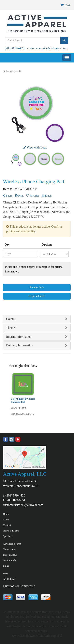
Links (6, 566)
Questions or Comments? (19, 586)
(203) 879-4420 (15, 48)
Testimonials (9, 560)
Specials (7, 536)
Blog (5, 573)
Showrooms (9, 549)
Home (6, 514)
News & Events (11, 531)
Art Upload (9, 579)
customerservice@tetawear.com (47, 48)
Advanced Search (12, 544)
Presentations (10, 555)
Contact (7, 525)
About (6, 520)
